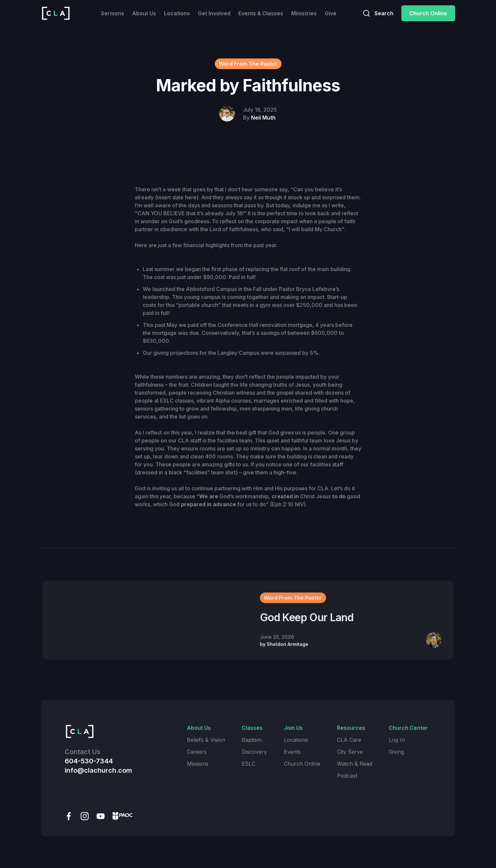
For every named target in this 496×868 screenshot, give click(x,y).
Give (331, 13)
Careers (197, 752)
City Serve (350, 752)
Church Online (428, 13)
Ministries (304, 13)
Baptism (252, 740)
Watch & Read (355, 764)
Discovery (254, 752)
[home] (56, 13)
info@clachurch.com (98, 770)
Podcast (347, 776)
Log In (397, 740)
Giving (396, 752)
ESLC (248, 764)
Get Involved (214, 13)
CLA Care (349, 740)
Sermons (113, 13)
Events (292, 752)
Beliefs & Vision (206, 740)
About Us (144, 13)
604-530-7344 (89, 761)
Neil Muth (263, 118)
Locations (177, 13)
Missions (198, 764)
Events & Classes (261, 13)
